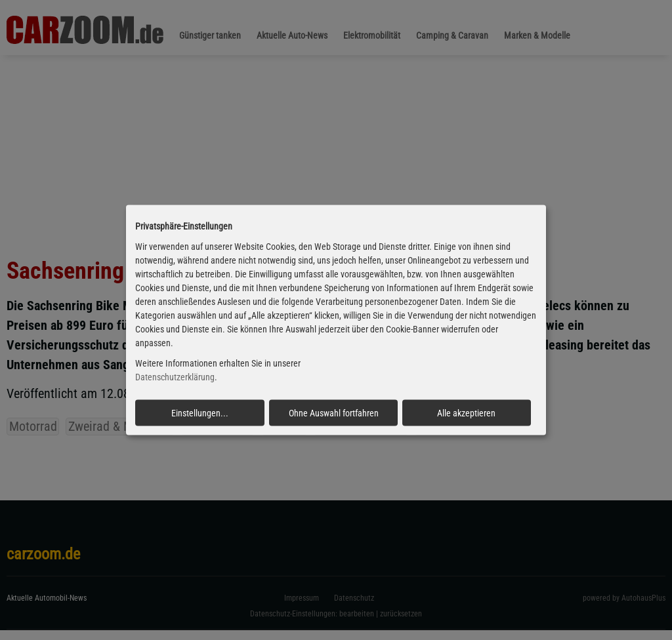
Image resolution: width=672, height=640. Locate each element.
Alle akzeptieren (466, 412)
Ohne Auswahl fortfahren (334, 412)
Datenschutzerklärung (175, 377)
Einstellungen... (200, 412)
